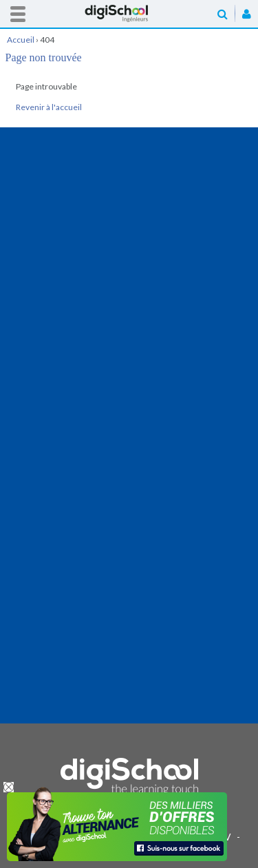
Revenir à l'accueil (49, 107)
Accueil (129, 13)
